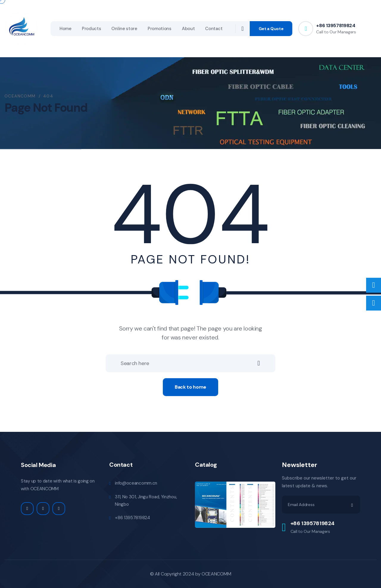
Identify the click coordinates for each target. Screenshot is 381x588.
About (188, 29)
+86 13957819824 (336, 25)
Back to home (190, 387)
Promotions (160, 29)
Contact (214, 29)
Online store (124, 29)
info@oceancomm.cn (136, 483)
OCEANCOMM (216, 574)
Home (65, 29)
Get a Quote (271, 29)
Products (92, 29)
